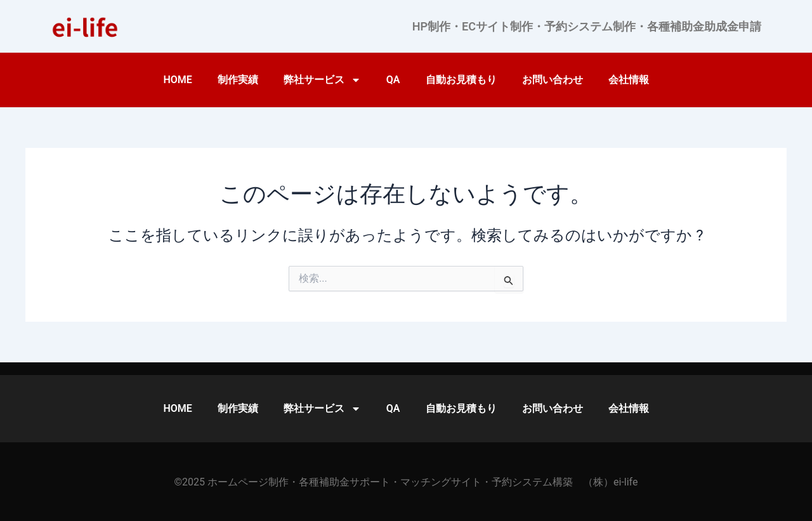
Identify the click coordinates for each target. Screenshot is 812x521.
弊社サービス (322, 80)
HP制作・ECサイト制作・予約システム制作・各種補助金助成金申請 (587, 26)
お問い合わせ (553, 80)
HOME (177, 80)
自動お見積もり (461, 80)
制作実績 (238, 80)
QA (393, 80)
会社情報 (629, 80)
